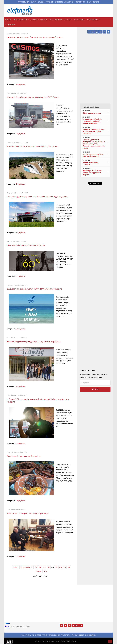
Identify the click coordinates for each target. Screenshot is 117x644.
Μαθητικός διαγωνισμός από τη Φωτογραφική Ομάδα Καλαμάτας (93, 131)
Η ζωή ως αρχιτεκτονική (92, 113)
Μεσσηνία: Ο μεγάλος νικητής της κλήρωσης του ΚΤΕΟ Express (35, 97)
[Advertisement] (95, 239)
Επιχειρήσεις (21, 84)
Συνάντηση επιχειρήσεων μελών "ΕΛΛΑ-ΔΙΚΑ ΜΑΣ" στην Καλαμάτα (37, 288)
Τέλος (46, 570)
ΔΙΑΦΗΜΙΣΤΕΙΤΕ (93, 2)
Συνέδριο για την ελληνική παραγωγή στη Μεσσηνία (30, 512)
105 (56, 566)
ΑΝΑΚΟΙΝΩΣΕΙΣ (78, 634)
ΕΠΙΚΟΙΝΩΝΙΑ (91, 634)
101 (40, 566)
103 (49, 566)
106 (60, 566)
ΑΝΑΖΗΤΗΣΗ (69, 2)
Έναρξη (16, 566)
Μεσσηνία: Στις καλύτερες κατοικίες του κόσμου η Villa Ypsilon (34, 146)
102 (45, 566)
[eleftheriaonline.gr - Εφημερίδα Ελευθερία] (20, 11)
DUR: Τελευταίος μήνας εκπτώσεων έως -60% (27, 245)
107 (65, 566)
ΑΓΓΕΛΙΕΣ (50, 2)
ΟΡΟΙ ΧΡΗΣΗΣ (54, 634)
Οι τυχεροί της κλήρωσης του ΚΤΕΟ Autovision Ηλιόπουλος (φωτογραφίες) (40, 196)
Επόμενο (39, 570)
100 (36, 566)
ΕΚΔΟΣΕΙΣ (59, 2)
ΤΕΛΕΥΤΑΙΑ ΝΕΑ (91, 107)
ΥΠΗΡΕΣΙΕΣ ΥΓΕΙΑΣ (40, 634)
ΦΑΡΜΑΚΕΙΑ (26, 634)
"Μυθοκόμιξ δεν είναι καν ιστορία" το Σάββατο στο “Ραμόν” (92, 173)
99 (32, 566)
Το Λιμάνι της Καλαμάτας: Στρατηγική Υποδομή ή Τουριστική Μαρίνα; (92, 121)
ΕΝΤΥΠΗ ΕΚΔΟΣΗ (37, 2)
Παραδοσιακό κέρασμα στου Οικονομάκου (26, 455)
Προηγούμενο (25, 566)
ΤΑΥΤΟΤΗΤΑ (66, 634)
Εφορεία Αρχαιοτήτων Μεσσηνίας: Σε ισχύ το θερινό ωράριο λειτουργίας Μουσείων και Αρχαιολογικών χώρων (94, 144)
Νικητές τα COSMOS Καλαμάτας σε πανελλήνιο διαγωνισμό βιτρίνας (37, 37)
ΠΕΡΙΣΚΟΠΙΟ (81, 2)
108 (69, 566)
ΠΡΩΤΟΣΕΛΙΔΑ (23, 2)
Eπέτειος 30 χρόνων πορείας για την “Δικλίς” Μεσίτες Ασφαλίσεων (36, 341)
